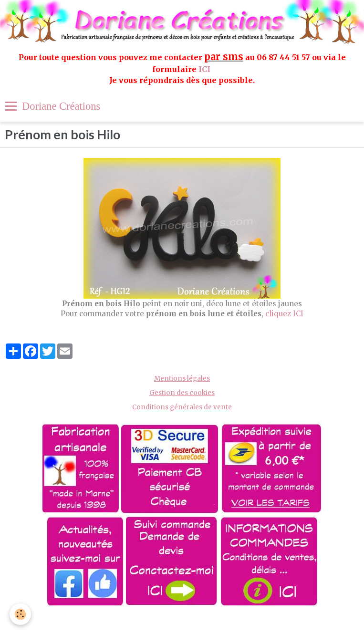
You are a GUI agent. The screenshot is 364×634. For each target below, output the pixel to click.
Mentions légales (182, 379)
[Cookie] (20, 614)
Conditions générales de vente (182, 407)
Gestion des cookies (182, 393)
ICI (205, 69)
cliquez (278, 314)
